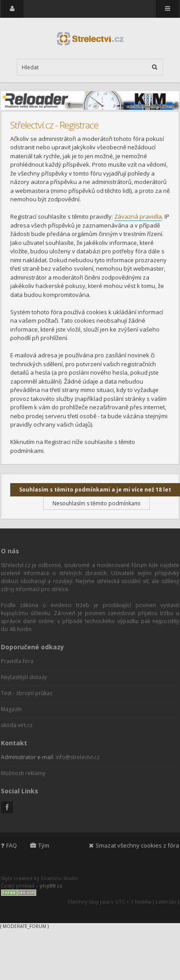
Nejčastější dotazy (24, 677)
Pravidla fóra (17, 661)
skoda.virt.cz (17, 725)
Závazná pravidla (138, 216)
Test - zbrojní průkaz (27, 693)
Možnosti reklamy (23, 773)
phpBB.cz (51, 886)
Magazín (11, 709)
